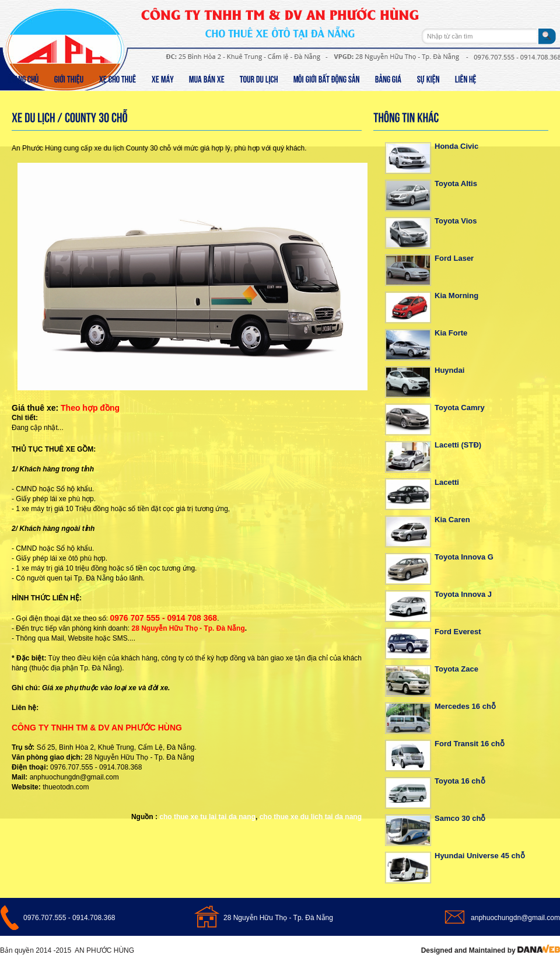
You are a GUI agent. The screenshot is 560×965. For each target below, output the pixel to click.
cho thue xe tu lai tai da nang (207, 817)
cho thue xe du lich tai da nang (311, 817)
